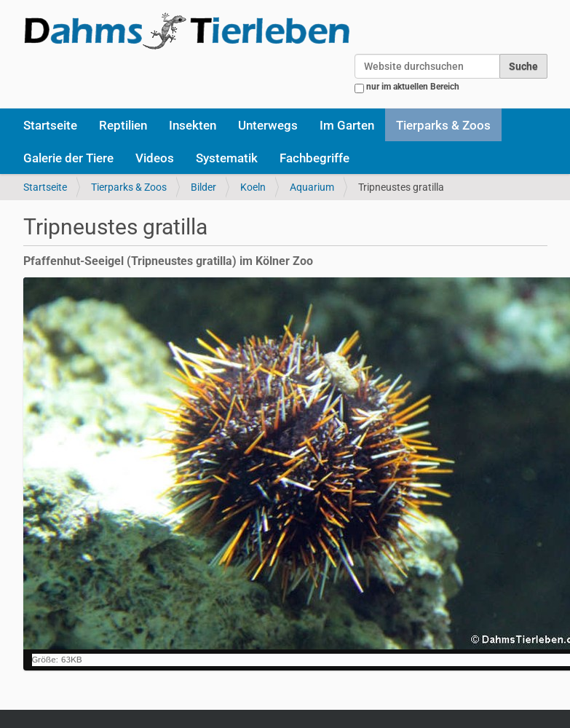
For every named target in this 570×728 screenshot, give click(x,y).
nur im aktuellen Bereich (413, 87)
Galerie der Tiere (68, 158)
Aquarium (312, 187)
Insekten (193, 125)
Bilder (203, 187)
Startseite (50, 125)
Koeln (253, 187)
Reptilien (123, 125)
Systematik (227, 158)
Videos (155, 158)
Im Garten (347, 125)
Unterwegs (268, 125)
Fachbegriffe (314, 158)
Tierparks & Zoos (443, 125)
